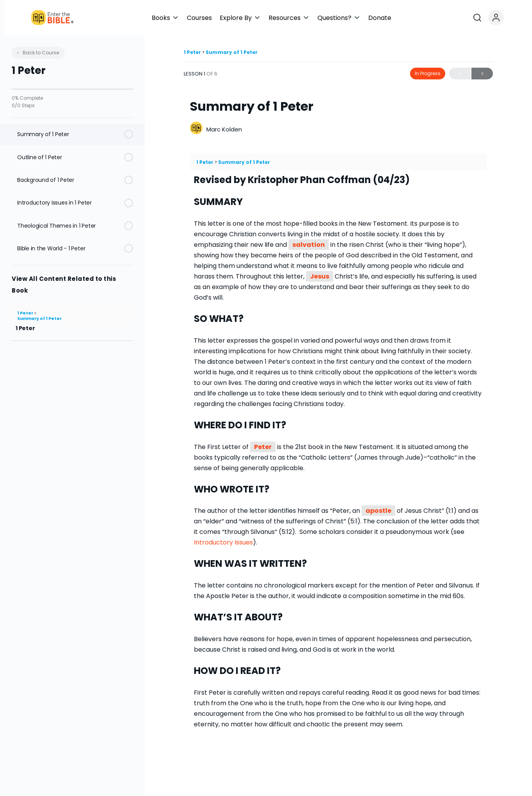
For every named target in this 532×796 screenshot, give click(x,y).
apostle (378, 511)
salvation (309, 245)
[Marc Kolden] (196, 129)
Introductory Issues (223, 542)
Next (482, 74)
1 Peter (26, 313)
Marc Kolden (224, 129)
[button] (236, 18)
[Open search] (502, 18)
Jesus (320, 276)
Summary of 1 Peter (39, 319)
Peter (263, 447)
